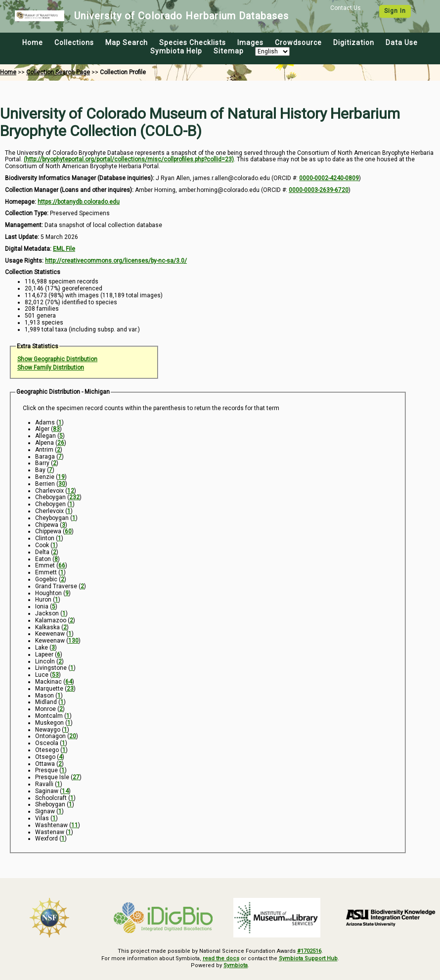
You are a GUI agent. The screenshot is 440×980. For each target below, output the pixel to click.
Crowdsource (298, 43)
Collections (74, 43)
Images (250, 43)
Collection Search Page (58, 72)
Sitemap (229, 51)
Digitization (354, 43)
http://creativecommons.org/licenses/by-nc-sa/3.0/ (116, 261)
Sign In (395, 11)
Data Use (402, 43)
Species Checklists (193, 43)
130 (73, 641)
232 (74, 497)
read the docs (221, 958)
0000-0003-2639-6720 (319, 190)
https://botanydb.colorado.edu (79, 202)
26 (61, 443)
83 (56, 429)
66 (62, 565)
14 (65, 791)
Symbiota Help (176, 51)
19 (61, 477)
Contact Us (346, 8)
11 (75, 825)
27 (76, 777)
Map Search (127, 43)
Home (33, 43)
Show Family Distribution (51, 368)
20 (73, 736)
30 (62, 484)
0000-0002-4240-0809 (329, 178)
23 (70, 689)
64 (69, 682)
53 (55, 675)
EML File (64, 249)
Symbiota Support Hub (308, 958)
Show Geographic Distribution (57, 359)
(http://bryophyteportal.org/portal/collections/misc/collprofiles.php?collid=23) (129, 159)
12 (71, 491)
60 (68, 531)
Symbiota (236, 965)
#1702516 (309, 951)
